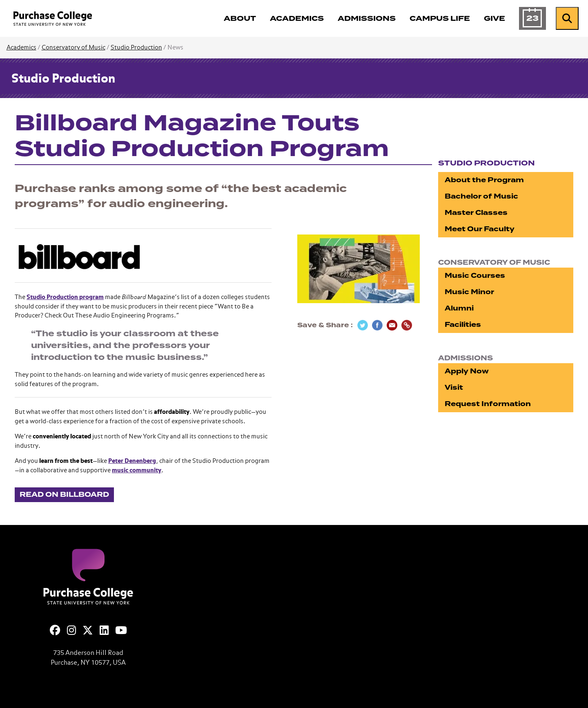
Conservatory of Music (73, 48)
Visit (454, 388)
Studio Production (136, 48)
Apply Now (467, 371)
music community (137, 470)
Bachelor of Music (481, 196)
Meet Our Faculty (480, 229)
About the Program (484, 180)
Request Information (488, 404)
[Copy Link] (407, 325)
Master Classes (476, 213)
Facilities (463, 325)
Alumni (459, 308)
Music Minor (469, 292)
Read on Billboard (64, 495)
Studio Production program (65, 297)
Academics (21, 48)
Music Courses (475, 276)
